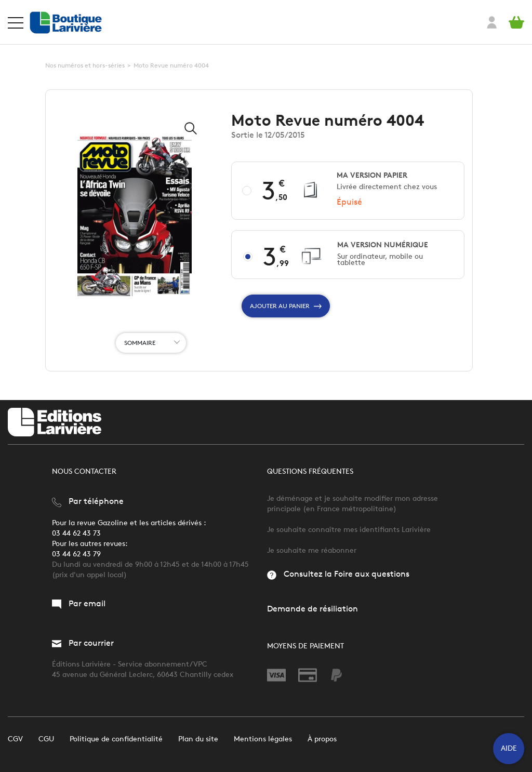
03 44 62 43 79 (76, 554)
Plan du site (198, 739)
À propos (322, 739)
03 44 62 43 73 (76, 533)
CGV (15, 739)
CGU (46, 739)
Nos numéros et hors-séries (85, 65)
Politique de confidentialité (116, 739)
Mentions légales (263, 739)
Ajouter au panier (286, 306)
